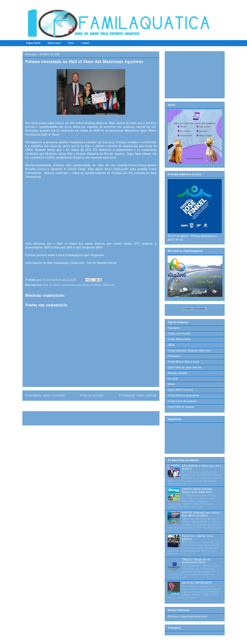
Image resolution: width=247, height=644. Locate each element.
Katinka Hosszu (177, 373)
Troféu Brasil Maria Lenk (183, 362)
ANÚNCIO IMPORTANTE (197, 583)
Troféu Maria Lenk (179, 339)
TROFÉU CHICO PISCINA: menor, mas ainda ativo (197, 491)
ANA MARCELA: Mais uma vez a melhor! (202, 468)
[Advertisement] (195, 74)
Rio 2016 (173, 379)
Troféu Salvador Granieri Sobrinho (189, 351)
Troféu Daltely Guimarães (183, 396)
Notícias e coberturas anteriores (187, 617)
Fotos (71, 43)
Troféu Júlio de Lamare (182, 401)
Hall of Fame (51, 285)
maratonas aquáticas (76, 285)
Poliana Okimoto (103, 285)
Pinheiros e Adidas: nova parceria (197, 538)
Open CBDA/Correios (180, 390)
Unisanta (173, 328)
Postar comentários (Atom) (97, 406)
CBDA (171, 345)
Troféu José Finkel (179, 334)
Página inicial (33, 43)
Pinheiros (174, 356)
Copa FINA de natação (181, 407)
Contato (85, 43)
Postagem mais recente (45, 395)
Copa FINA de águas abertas (184, 368)
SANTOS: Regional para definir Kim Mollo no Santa (201, 514)
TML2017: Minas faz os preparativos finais (196, 561)
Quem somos (54, 43)
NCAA (171, 384)
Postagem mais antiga (138, 395)
